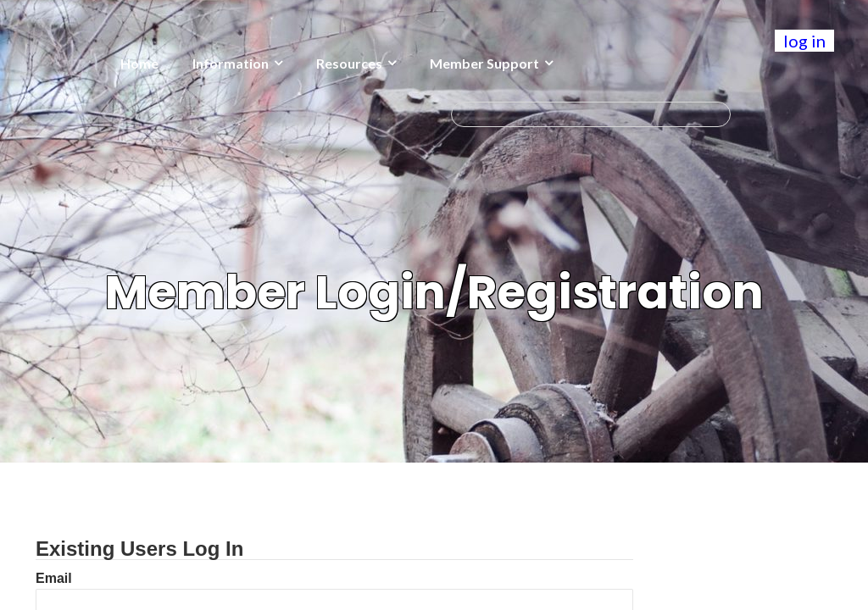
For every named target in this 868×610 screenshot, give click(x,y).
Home (139, 63)
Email (54, 578)
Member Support (484, 63)
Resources (349, 63)
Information (231, 63)
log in (804, 41)
